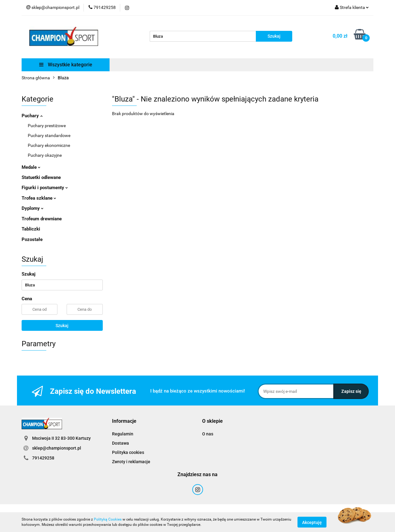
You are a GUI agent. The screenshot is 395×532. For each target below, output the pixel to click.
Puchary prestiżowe (47, 126)
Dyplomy (33, 208)
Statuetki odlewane (41, 177)
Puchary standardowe (49, 135)
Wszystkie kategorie (66, 65)
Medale (31, 167)
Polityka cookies (128, 452)
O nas (208, 434)
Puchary (32, 116)
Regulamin (123, 434)
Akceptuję (312, 522)
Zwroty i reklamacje (131, 462)
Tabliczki (31, 229)
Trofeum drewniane (42, 219)
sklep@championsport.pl (57, 448)
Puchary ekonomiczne (49, 145)
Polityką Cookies (108, 519)
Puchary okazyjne (45, 155)
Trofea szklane (39, 198)
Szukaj (62, 326)
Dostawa (121, 443)
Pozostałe (32, 239)
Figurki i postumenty (45, 188)
